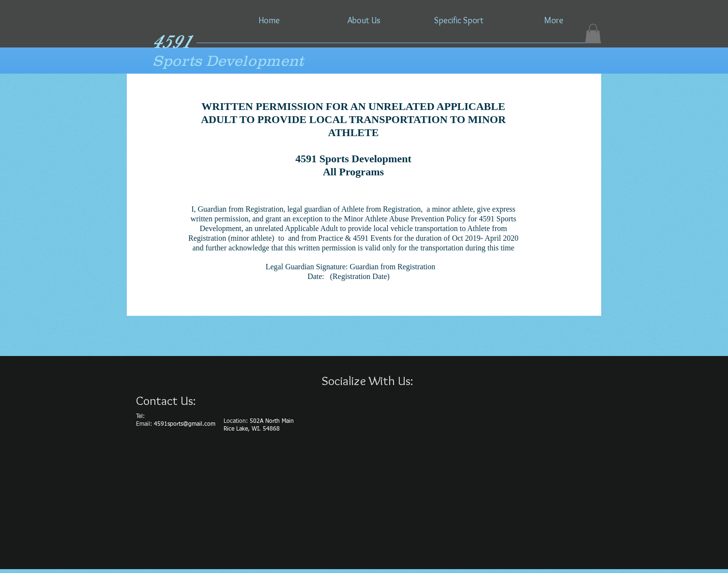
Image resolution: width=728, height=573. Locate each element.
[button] (593, 34)
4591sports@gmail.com (185, 424)
